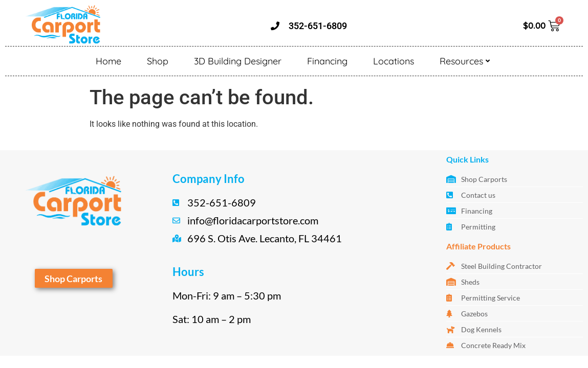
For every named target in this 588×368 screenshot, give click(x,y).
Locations (394, 61)
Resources (465, 61)
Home (108, 61)
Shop (158, 61)
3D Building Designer (238, 61)
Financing (327, 61)
